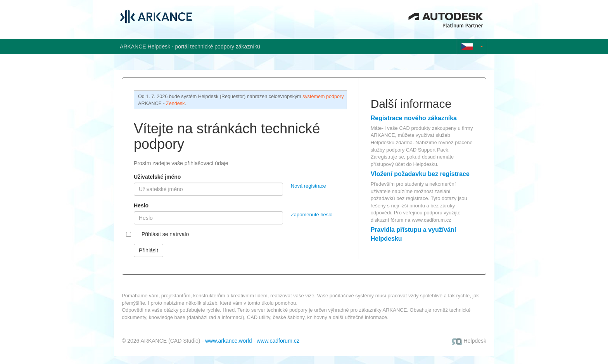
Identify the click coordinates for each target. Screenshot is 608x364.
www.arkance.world (229, 341)
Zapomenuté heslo (312, 215)
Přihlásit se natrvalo (165, 234)
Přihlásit (149, 250)
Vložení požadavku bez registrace (420, 174)
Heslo (141, 205)
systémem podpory (323, 97)
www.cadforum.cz (432, 220)
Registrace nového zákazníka (414, 118)
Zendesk (175, 104)
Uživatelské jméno (157, 177)
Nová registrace (308, 186)
